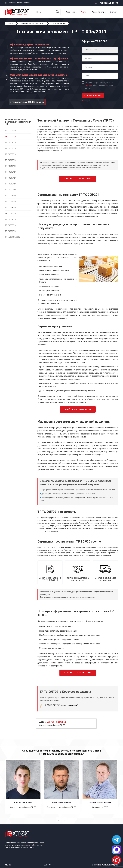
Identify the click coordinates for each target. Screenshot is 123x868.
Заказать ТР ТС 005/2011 (78, 673)
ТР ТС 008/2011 (11, 148)
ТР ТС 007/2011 (11, 142)
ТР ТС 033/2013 (11, 225)
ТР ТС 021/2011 (11, 196)
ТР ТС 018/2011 (11, 184)
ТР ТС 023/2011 (11, 208)
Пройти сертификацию (78, 409)
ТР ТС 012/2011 (11, 172)
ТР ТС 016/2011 (11, 166)
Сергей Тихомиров (56, 722)
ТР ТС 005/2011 (11, 136)
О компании (70, 12)
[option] (23, 786)
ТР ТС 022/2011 (11, 202)
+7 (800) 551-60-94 (108, 3)
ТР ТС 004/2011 (11, 131)
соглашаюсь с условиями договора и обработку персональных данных (99, 85)
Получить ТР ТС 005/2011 (78, 179)
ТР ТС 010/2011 (11, 160)
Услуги (83, 12)
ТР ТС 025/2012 (11, 213)
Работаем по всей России (19, 3)
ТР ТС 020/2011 (11, 190)
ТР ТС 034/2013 (11, 231)
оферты (88, 85)
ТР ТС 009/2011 (11, 154)
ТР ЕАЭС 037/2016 (12, 237)
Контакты (114, 12)
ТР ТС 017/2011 (11, 178)
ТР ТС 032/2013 (11, 219)
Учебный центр (98, 12)
